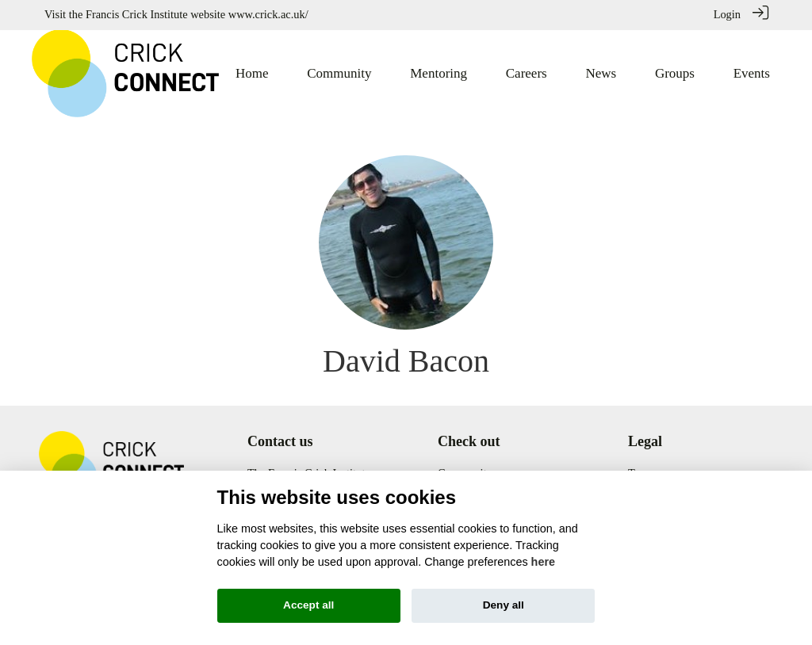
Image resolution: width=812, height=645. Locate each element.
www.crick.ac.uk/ (268, 14)
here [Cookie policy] (543, 562)
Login (727, 14)
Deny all (504, 605)
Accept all (308, 605)
